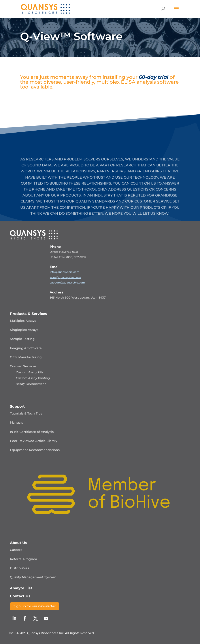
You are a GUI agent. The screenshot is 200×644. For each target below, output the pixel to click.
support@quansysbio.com (67, 282)
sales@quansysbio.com (65, 277)
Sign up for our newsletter (35, 606)
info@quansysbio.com (65, 272)
